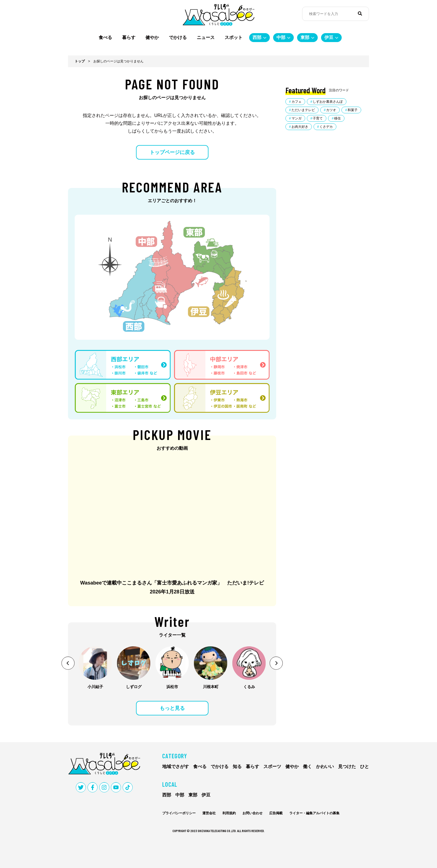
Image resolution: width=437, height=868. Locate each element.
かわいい (325, 766)
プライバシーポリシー (179, 813)
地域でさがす (176, 766)
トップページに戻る (172, 152)
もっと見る (172, 708)
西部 (257, 37)
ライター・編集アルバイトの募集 (314, 813)
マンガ (297, 118)
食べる (105, 37)
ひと (365, 766)
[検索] (360, 14)
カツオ (331, 110)
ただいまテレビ (303, 110)
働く (307, 766)
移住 (338, 118)
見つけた (347, 766)
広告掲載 (276, 813)
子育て (318, 118)
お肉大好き (300, 127)
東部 (305, 37)
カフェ (297, 102)
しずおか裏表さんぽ (328, 102)
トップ (80, 61)
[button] (68, 663)
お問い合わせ (253, 813)
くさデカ (326, 127)
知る (237, 766)
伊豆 (329, 37)
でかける (178, 37)
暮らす (129, 37)
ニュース (206, 37)
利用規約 (229, 813)
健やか (152, 37)
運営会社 (209, 813)
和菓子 (353, 110)
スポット (234, 37)
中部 (281, 37)
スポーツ (272, 766)
